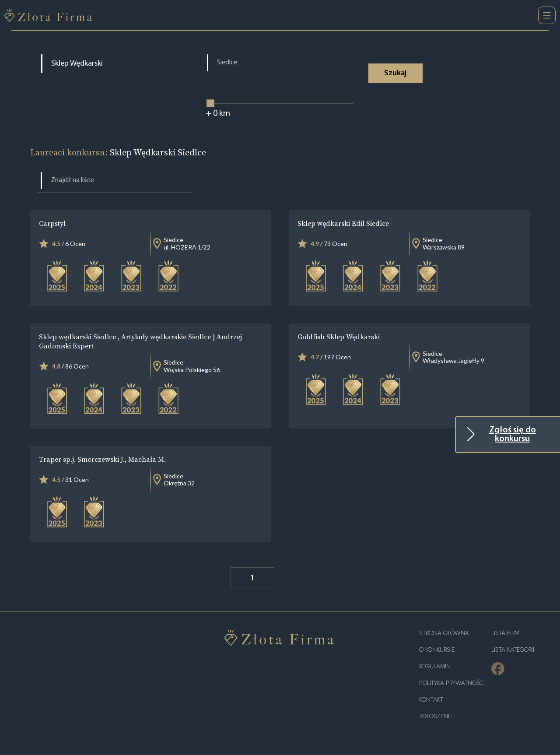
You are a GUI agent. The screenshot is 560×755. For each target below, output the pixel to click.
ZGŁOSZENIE (436, 716)
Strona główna (444, 633)
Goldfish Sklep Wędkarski (339, 337)
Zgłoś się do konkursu (513, 435)
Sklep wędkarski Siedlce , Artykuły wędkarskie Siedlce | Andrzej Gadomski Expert (140, 341)
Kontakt (431, 700)
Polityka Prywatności (452, 683)
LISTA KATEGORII (513, 650)
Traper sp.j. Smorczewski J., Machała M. (102, 459)
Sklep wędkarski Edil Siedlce (343, 223)
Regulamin (435, 666)
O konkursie (437, 650)
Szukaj (395, 73)
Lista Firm (505, 633)
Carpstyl (52, 223)
